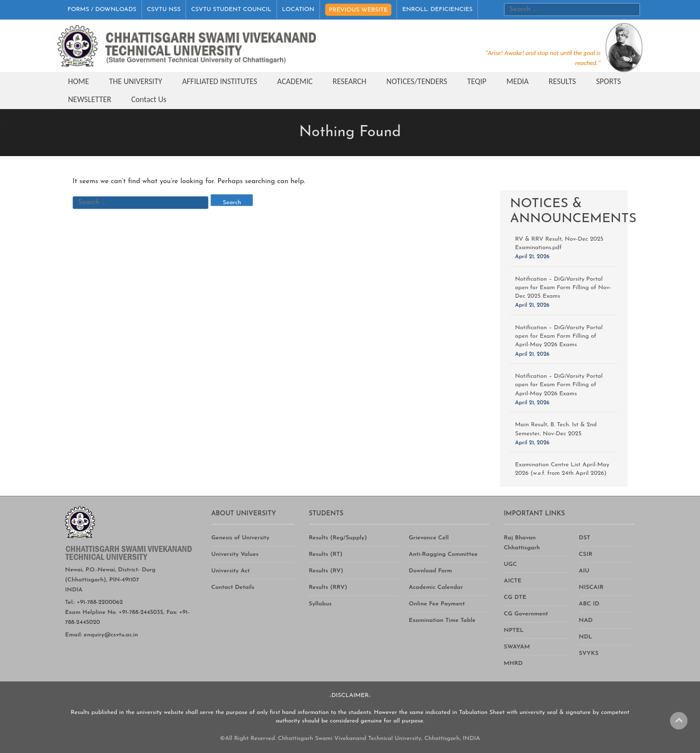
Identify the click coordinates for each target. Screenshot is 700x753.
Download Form (431, 571)
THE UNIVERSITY (135, 81)
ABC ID (589, 604)
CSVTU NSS (164, 10)
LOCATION (298, 10)
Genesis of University (240, 538)
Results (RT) (326, 554)
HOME (78, 81)
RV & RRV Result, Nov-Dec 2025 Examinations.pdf (559, 243)
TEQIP (476, 81)
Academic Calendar (436, 587)
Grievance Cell (429, 538)
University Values (235, 554)
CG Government (526, 614)
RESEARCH (349, 81)
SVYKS (589, 653)
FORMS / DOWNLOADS (102, 10)
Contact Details (233, 587)
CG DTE (515, 597)
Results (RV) (326, 571)
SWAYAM (517, 647)
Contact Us (149, 99)
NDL (586, 637)
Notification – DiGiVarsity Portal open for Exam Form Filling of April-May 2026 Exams (559, 336)
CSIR (586, 554)
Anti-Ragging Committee (443, 554)
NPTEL (514, 630)
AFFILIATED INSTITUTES (219, 81)
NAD (586, 620)
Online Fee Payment (437, 604)
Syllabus (320, 604)
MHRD (513, 663)
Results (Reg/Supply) (338, 538)
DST (585, 538)
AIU (584, 571)
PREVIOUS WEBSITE (358, 10)
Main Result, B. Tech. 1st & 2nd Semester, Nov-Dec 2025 (556, 429)
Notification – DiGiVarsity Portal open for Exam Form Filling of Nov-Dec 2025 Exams (563, 288)
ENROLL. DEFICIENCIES (437, 10)
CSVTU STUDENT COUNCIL (231, 10)
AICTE (513, 581)
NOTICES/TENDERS (417, 81)
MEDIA (518, 81)
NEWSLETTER (90, 99)
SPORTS (608, 81)
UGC (510, 564)
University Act (231, 571)
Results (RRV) (328, 587)
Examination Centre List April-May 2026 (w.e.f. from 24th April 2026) (562, 469)
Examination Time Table (442, 620)
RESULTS (562, 81)
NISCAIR (591, 587)
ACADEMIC (295, 81)
